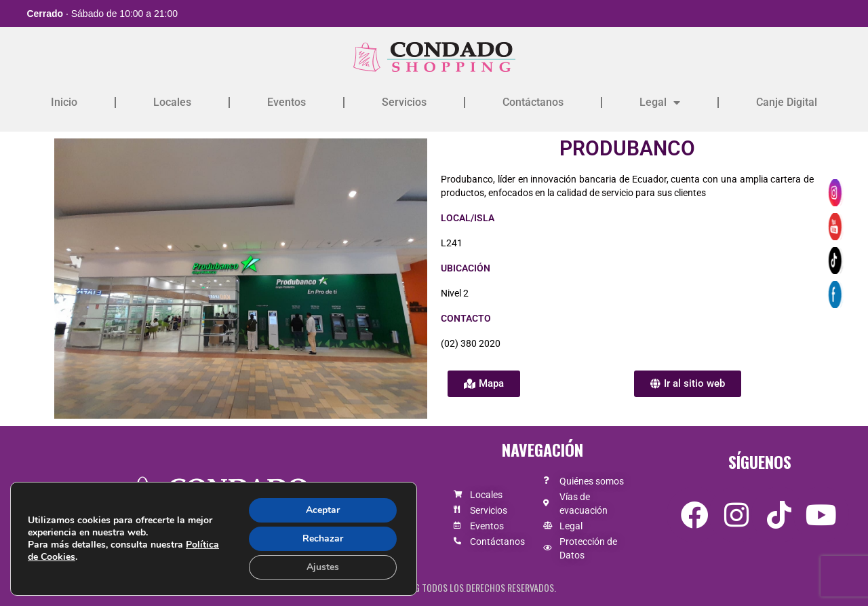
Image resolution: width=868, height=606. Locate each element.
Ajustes (323, 567)
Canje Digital (787, 102)
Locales (172, 102)
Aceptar (323, 510)
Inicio (64, 102)
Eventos (287, 102)
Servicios (404, 102)
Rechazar (323, 538)
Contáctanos (533, 102)
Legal (660, 102)
